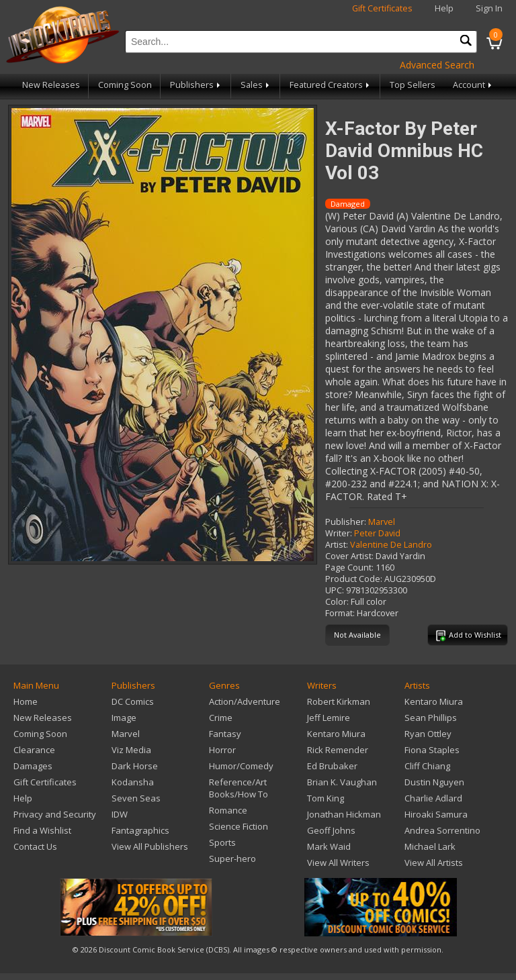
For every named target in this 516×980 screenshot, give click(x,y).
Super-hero (232, 859)
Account (473, 85)
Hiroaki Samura (436, 814)
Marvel (382, 522)
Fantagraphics (140, 830)
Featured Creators (331, 85)
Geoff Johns (331, 830)
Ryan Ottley (428, 734)
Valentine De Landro (391, 545)
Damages (33, 766)
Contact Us (35, 846)
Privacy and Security (55, 814)
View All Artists (434, 863)
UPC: (335, 590)
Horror (222, 750)
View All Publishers (150, 846)
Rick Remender (338, 750)
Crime (221, 718)
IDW (120, 814)
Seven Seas (136, 798)
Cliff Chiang (427, 766)
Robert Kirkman (339, 701)
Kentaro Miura (336, 734)
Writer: (339, 533)
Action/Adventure (245, 701)
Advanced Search (437, 65)
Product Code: (354, 579)
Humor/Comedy (241, 766)
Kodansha (133, 782)
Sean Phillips (431, 718)
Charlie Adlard (433, 798)
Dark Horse (135, 766)
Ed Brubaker (332, 766)
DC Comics (133, 701)
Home (26, 701)
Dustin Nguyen (434, 782)
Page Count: (349, 568)
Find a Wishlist (42, 830)
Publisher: (346, 522)
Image (124, 718)
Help (444, 8)
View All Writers (338, 863)
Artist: (337, 545)
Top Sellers (413, 85)
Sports (222, 842)
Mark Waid (329, 846)
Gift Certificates (382, 8)
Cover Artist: (349, 556)
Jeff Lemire (329, 718)
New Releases (51, 85)
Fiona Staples (432, 750)
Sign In (489, 8)
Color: (337, 602)
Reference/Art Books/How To (239, 788)
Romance (228, 810)
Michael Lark (430, 846)
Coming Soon (125, 85)
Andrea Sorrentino (442, 830)
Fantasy (225, 734)
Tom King (326, 798)
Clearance (34, 750)
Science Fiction (239, 826)
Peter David (377, 533)
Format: (340, 613)
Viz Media (131, 750)
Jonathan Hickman (344, 814)
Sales (256, 85)
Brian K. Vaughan (342, 782)
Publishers (196, 85)
